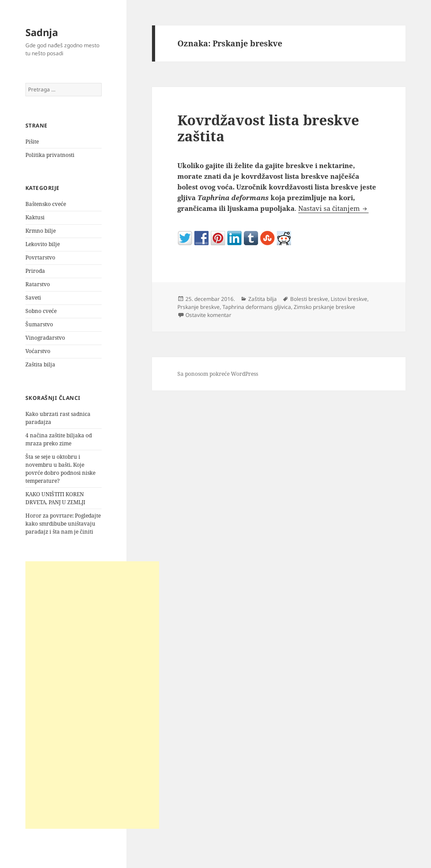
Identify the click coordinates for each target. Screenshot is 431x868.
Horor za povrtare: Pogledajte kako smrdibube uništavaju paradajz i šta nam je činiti (63, 524)
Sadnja (42, 32)
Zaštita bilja (40, 364)
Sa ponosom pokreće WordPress (218, 374)
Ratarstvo (38, 284)
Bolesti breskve (309, 299)
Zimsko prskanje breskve (324, 307)
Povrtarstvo (40, 257)
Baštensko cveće (46, 204)
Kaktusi (35, 217)
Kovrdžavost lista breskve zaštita (268, 128)
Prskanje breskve (199, 307)
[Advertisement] (92, 695)
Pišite (32, 142)
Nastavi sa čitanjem (333, 208)
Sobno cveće (41, 311)
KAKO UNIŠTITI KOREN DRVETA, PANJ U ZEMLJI (55, 498)
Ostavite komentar (208, 315)
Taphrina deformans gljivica (257, 307)
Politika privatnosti (50, 155)
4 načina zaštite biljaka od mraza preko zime (59, 439)
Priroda (35, 271)
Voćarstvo (38, 351)
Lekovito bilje (43, 244)
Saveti (33, 298)
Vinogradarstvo (45, 338)
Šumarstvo (39, 324)
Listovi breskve (349, 299)
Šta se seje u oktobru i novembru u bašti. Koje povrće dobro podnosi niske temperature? (60, 469)
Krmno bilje (41, 231)
